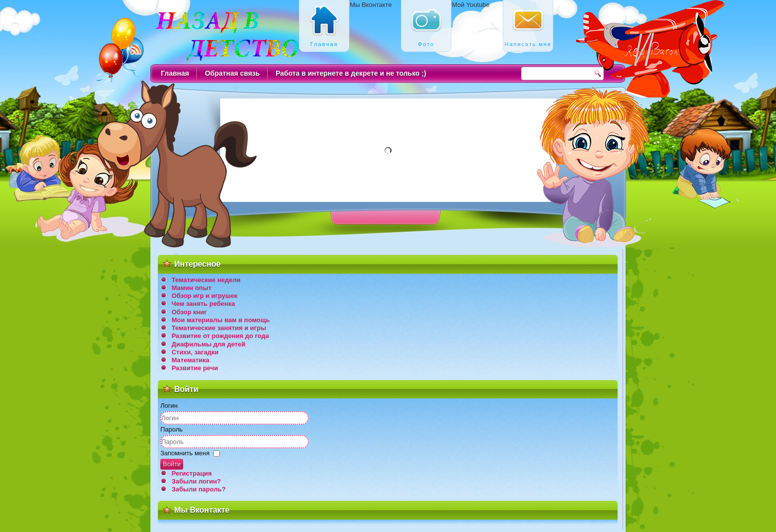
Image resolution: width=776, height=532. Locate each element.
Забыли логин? (196, 481)
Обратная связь (232, 73)
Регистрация (192, 473)
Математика (191, 360)
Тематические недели (206, 280)
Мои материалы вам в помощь (221, 320)
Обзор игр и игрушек (205, 296)
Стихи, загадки (195, 352)
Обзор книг (189, 312)
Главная (175, 73)
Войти (172, 464)
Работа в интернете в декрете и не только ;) (351, 73)
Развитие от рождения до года (220, 336)
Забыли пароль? (199, 489)
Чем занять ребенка (203, 304)
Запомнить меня (185, 453)
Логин (169, 406)
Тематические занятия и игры (219, 328)
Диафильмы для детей (209, 344)
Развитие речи (195, 368)
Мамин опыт (192, 288)
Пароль (171, 429)
